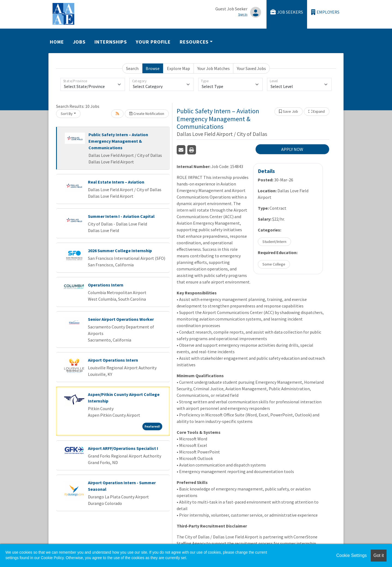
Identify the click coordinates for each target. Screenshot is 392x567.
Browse (153, 68)
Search (132, 68)
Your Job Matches (214, 68)
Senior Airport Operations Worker (121, 319)
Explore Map (178, 68)
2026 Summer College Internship (120, 251)
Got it (379, 555)
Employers (325, 12)
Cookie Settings (351, 555)
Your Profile (153, 42)
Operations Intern (106, 285)
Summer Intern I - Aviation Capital (121, 216)
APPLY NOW (292, 149)
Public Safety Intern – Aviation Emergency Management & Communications (118, 141)
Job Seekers (287, 12)
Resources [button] (194, 42)
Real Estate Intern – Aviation (116, 182)
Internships (111, 42)
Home (57, 42)
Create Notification (147, 114)
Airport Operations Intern (113, 360)
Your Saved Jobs (251, 68)
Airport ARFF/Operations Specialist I (123, 448)
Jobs (79, 42)
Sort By (67, 114)
